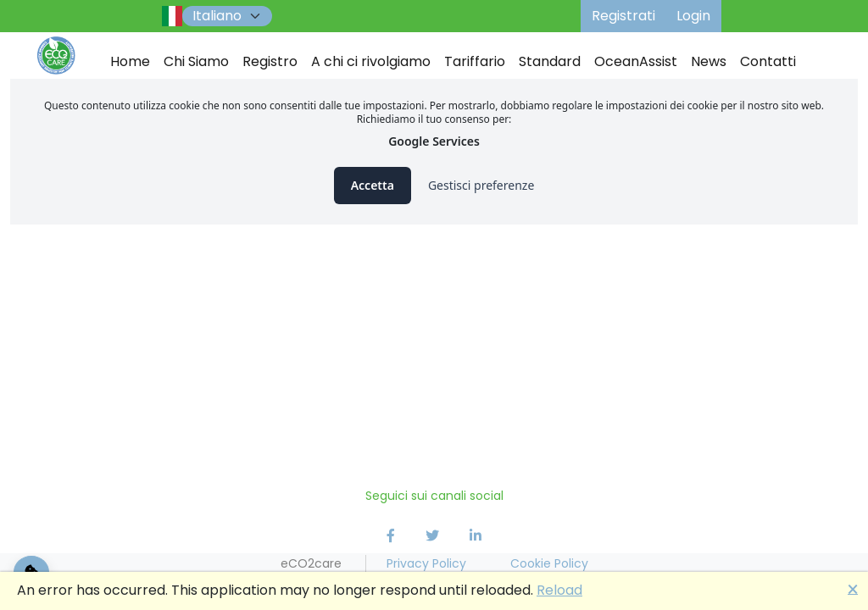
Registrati (623, 16)
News (709, 61)
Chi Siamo (196, 61)
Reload (559, 590)
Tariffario (475, 61)
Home (130, 61)
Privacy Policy (426, 563)
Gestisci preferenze (481, 185)
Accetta (373, 185)
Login (693, 16)
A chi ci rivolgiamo (371, 61)
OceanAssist (636, 61)
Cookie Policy (549, 563)
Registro (270, 61)
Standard (550, 61)
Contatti (768, 61)
